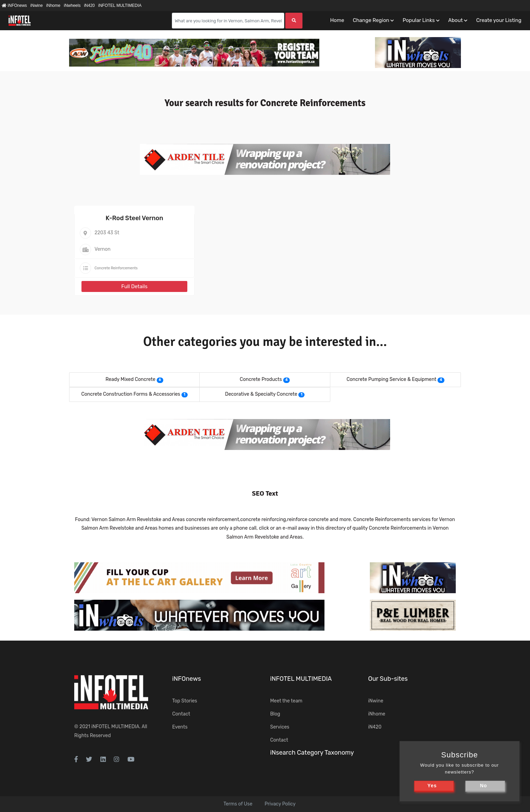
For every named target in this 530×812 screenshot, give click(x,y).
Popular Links (418, 20)
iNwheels (72, 5)
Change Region (371, 20)
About (455, 20)
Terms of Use (238, 804)
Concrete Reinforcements (116, 268)
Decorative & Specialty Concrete (261, 394)
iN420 (89, 5)
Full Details (134, 286)
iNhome (53, 5)
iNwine (36, 5)
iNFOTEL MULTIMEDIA (120, 5)
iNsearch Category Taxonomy (312, 753)
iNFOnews (14, 5)
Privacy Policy (280, 804)
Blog (275, 714)
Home (337, 20)
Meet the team (286, 701)
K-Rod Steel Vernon (134, 218)
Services (280, 727)
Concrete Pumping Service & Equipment (391, 379)
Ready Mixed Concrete (130, 379)
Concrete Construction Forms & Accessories (131, 394)
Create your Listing (499, 20)
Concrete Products (261, 379)
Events (180, 727)
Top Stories (185, 701)
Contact (181, 714)
